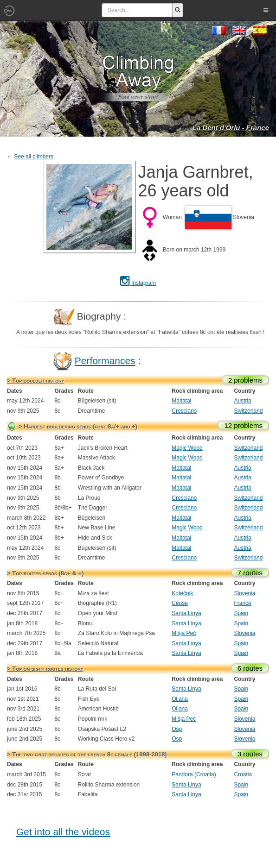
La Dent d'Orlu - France (231, 128)
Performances (105, 361)
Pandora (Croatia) (194, 774)
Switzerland (248, 411)
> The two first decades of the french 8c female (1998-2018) (87, 754)
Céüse (180, 603)
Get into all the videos (63, 832)
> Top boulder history (35, 381)
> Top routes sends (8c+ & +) (45, 573)
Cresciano (184, 411)
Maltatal (181, 401)
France (242, 603)
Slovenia (244, 593)
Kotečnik (182, 593)
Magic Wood (187, 448)
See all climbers (34, 157)
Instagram (138, 283)
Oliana (180, 699)
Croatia (243, 774)
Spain (241, 613)
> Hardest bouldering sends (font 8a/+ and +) (78, 426)
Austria (242, 401)
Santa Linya (186, 613)
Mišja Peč (184, 633)
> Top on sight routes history (45, 669)
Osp (177, 729)
